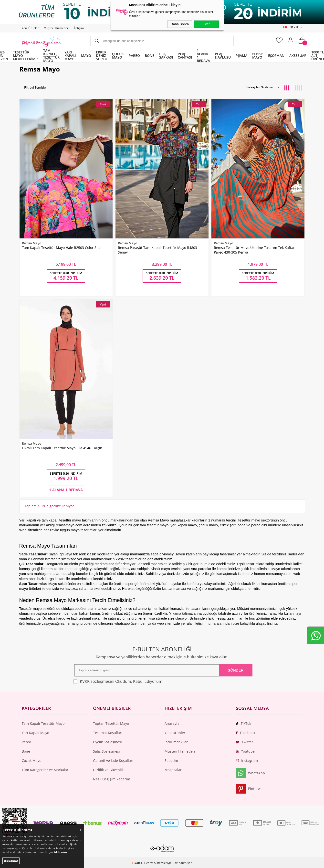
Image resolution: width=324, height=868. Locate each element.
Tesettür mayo (31, 609)
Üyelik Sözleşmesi (107, 742)
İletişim (79, 28)
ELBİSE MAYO (258, 56)
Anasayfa (172, 723)
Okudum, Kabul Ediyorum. (118, 681)
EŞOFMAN (276, 56)
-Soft (136, 863)
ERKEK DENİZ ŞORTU (102, 56)
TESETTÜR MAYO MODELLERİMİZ (26, 56)
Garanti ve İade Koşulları (113, 761)
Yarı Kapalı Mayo (35, 733)
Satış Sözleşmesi (106, 751)
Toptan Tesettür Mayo (111, 723)
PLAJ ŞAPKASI (166, 56)
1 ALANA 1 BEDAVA (203, 56)
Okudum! (11, 861)
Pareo (26, 742)
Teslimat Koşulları (108, 733)
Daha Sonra (180, 24)
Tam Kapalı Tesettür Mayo (43, 723)
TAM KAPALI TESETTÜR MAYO (51, 56)
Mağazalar (173, 770)
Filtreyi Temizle (35, 87)
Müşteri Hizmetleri (56, 28)
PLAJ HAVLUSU (223, 56)
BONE (150, 56)
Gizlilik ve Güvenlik (108, 770)
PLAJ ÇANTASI (185, 56)
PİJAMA (241, 56)
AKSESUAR (298, 56)
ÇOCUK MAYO (118, 56)
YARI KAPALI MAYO (70, 56)
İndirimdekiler (176, 742)
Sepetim (171, 761)
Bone (26, 751)
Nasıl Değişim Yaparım (112, 779)
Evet (206, 24)
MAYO (86, 56)
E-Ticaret (147, 863)
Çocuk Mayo (31, 761)
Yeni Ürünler (30, 28)
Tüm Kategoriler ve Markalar (45, 770)
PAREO (134, 56)
